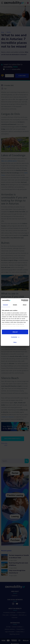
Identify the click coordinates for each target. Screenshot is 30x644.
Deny (15, 342)
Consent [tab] (5, 305)
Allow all (15, 332)
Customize (15, 337)
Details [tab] (15, 305)
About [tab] (25, 305)
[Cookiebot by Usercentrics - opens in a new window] (21, 300)
